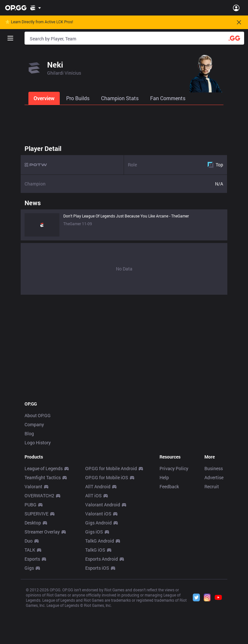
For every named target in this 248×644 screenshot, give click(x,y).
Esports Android (102, 559)
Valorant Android (103, 505)
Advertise (214, 477)
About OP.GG (38, 415)
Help (164, 477)
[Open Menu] (236, 8)
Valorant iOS (98, 514)
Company (34, 424)
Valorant (33, 486)
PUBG (31, 505)
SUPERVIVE (36, 514)
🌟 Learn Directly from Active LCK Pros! (39, 22)
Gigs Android (98, 523)
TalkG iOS (95, 550)
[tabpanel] (124, 218)
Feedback (169, 486)
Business (214, 468)
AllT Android (98, 486)
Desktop (33, 523)
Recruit (212, 486)
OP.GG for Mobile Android (111, 468)
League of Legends (44, 468)
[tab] (45, 98)
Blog (29, 433)
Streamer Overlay (42, 532)
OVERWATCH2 (39, 496)
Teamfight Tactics (43, 477)
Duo (29, 541)
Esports (32, 559)
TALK (30, 550)
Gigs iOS (94, 532)
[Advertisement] (124, 123)
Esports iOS (97, 568)
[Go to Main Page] (16, 8)
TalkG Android (100, 541)
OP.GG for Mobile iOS (107, 477)
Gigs (29, 568)
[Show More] (36, 8)
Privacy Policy (174, 468)
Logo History (38, 443)
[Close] (239, 22)
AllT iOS (93, 496)
